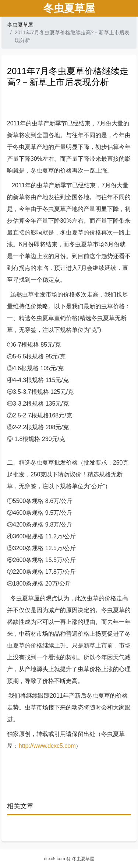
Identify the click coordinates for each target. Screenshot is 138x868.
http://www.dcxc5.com (47, 746)
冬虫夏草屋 (20, 25)
